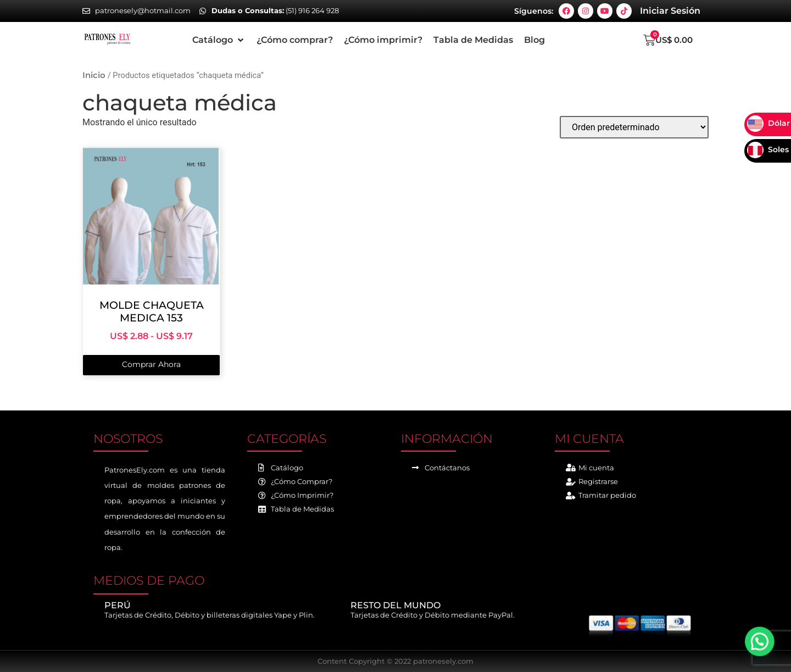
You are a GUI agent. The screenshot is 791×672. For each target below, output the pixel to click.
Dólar (768, 123)
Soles (768, 149)
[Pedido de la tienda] (634, 127)
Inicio (94, 75)
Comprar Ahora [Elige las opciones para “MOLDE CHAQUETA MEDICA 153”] (151, 364)
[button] (219, 40)
